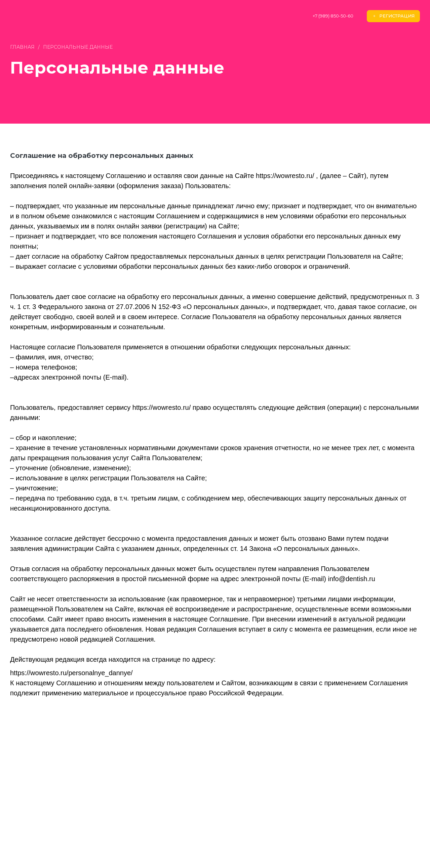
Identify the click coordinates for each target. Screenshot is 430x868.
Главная (22, 47)
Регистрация (393, 16)
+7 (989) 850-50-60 (333, 16)
